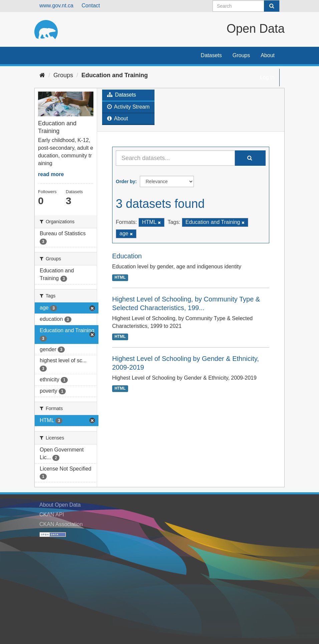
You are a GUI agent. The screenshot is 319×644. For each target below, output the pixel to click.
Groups (241, 55)
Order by (125, 181)
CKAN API (52, 514)
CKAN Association (61, 524)
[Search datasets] (246, 6)
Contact (91, 6)
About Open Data (60, 505)
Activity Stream (128, 107)
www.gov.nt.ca (56, 6)
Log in (267, 77)
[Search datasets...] (175, 158)
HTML (120, 277)
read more (51, 174)
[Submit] (272, 6)
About (268, 55)
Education (127, 256)
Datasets (211, 55)
